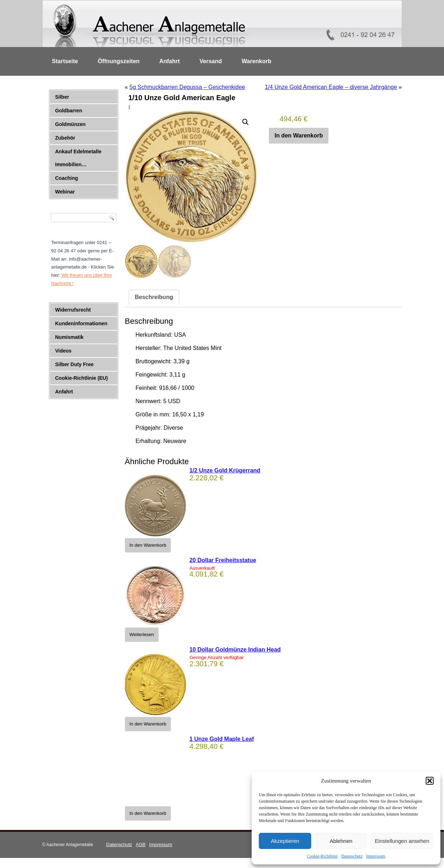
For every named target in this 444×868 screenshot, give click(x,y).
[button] (430, 781)
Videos (64, 351)
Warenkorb (256, 61)
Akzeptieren (285, 841)
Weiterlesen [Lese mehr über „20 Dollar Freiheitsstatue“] (142, 634)
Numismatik (69, 337)
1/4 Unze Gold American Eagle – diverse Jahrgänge (331, 87)
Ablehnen (341, 841)
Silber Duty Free (74, 364)
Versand (211, 61)
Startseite (65, 61)
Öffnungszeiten (118, 61)
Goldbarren (69, 111)
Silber (62, 97)
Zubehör (65, 138)
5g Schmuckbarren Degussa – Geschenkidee (187, 87)
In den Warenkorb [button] (148, 545)
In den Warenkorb (299, 136)
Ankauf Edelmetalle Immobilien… (78, 158)
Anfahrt (170, 61)
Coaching (67, 178)
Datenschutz (352, 856)
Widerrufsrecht (73, 310)
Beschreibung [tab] (154, 297)
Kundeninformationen (81, 323)
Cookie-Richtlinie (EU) (82, 378)
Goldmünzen (71, 124)
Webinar (65, 192)
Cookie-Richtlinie (322, 856)
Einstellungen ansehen (402, 841)
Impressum (376, 856)
